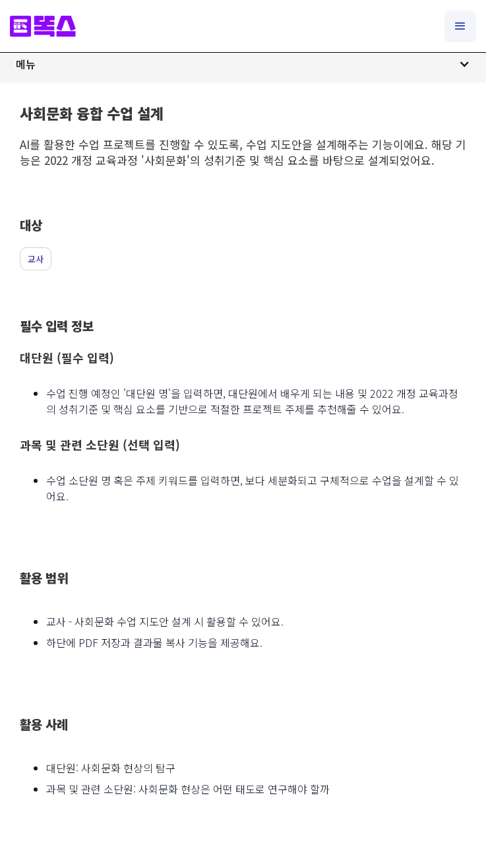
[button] (243, 64)
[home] (43, 26)
